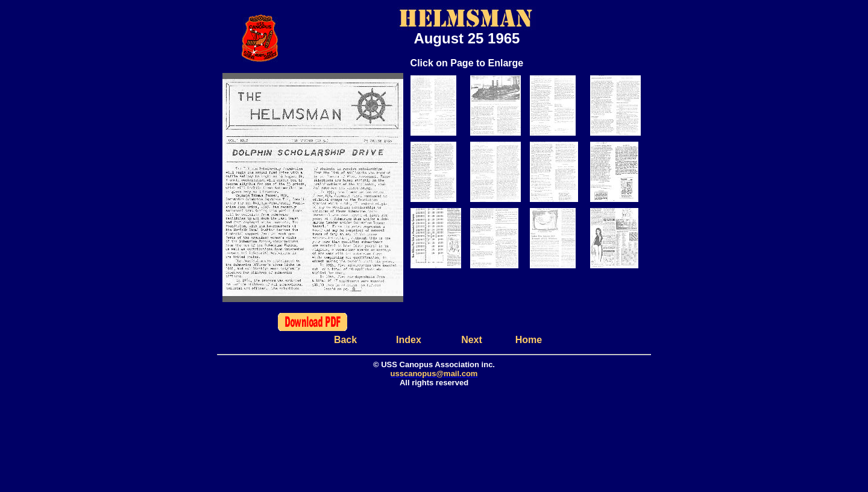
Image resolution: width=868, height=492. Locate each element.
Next (472, 340)
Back (345, 340)
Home (529, 340)
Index (409, 340)
